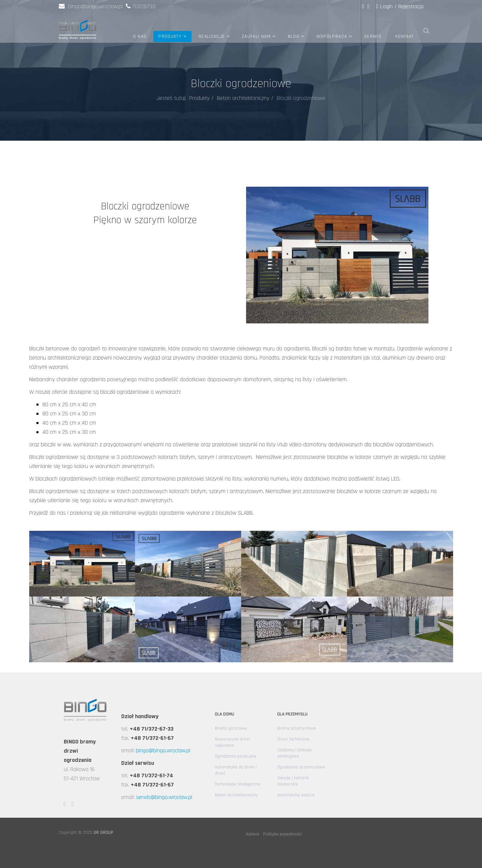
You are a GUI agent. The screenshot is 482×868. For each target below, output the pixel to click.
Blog (294, 36)
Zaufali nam (256, 36)
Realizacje (212, 36)
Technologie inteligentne (238, 784)
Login (385, 6)
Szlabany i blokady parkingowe (295, 753)
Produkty (170, 36)
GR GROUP (103, 833)
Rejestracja (411, 6)
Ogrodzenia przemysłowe (301, 767)
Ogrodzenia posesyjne (236, 756)
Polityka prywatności (283, 834)
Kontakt (404, 36)
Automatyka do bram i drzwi (236, 770)
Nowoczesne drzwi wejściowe (232, 742)
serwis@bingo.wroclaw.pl (164, 797)
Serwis (373, 36)
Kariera (253, 834)
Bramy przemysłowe (297, 728)
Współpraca (332, 36)
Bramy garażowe (231, 728)
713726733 (144, 6)
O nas (140, 36)
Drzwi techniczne (293, 739)
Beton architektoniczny (243, 98)
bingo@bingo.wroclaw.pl (91, 6)
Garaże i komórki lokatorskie (293, 781)
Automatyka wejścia (296, 795)
